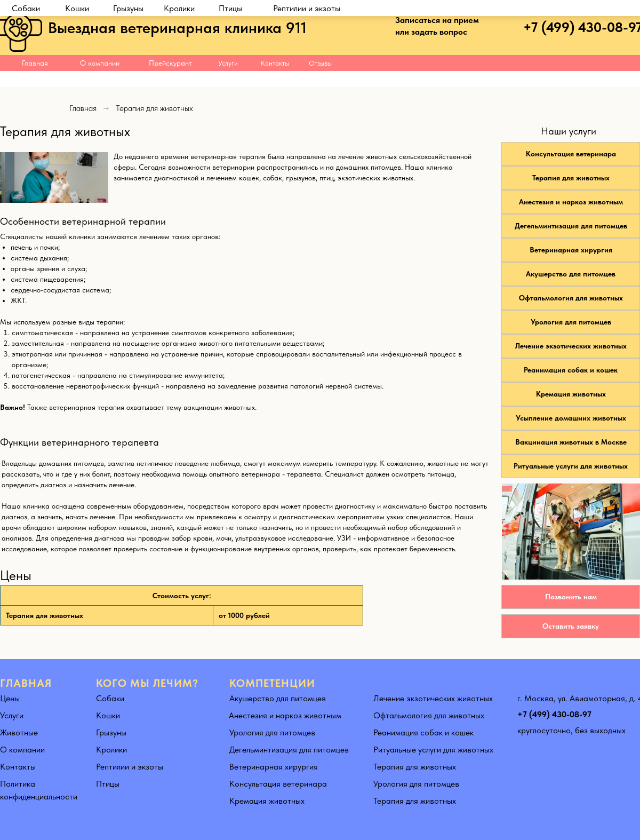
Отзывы (320, 63)
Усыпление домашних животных (571, 418)
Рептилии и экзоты (307, 79)
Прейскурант (170, 63)
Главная (35, 63)
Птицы (230, 79)
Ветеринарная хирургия (571, 250)
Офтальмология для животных (571, 298)
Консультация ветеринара (571, 154)
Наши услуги (569, 131)
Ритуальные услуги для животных (571, 466)
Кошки (77, 79)
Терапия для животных (571, 178)
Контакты (275, 63)
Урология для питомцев (571, 322)
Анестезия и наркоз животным (571, 202)
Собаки (26, 79)
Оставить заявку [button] (571, 626)
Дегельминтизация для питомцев (571, 226)
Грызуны (128, 79)
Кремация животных (571, 394)
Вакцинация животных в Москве (571, 442)
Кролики (179, 79)
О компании (100, 63)
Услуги (228, 63)
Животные (19, 732)
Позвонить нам (571, 597)
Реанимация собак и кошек (571, 370)
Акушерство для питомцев (571, 274)
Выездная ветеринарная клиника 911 (177, 27)
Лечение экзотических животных (571, 346)
